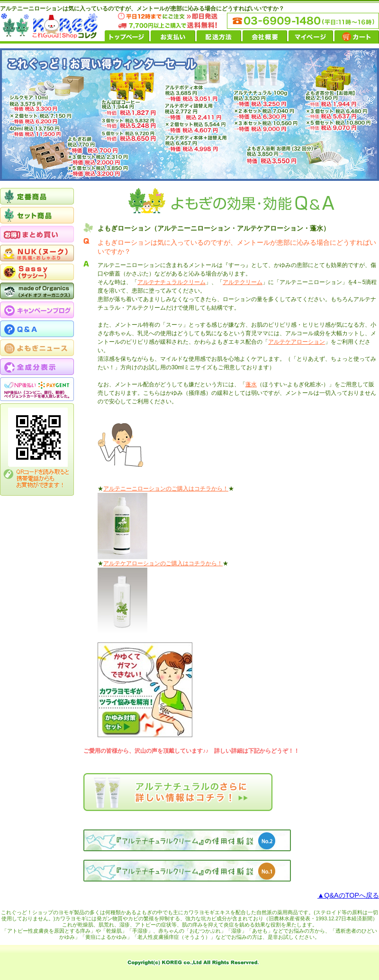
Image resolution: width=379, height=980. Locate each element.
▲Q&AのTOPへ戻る (348, 895)
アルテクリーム (243, 282)
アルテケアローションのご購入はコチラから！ (163, 563)
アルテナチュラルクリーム (171, 282)
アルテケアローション (297, 342)
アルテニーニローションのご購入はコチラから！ (166, 489)
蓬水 (251, 384)
